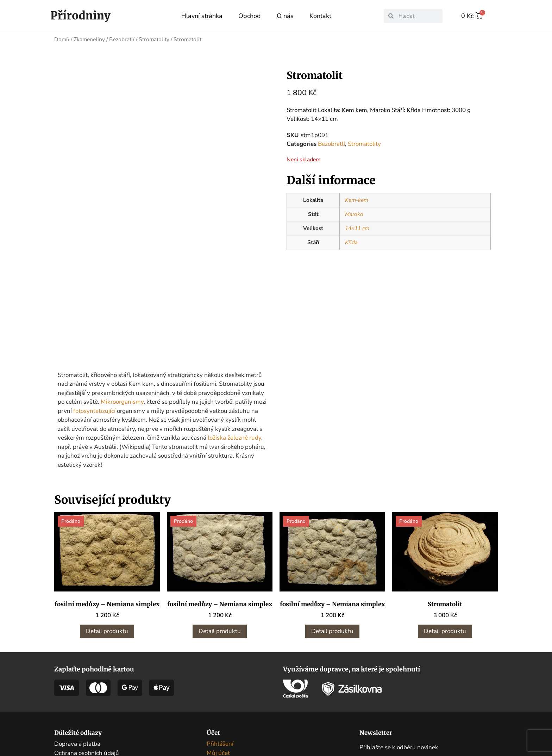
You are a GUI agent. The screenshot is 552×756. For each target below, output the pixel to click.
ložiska (217, 382)
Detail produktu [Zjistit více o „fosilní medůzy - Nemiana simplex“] (107, 575)
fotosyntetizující (94, 355)
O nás (285, 16)
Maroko (354, 214)
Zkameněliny (89, 39)
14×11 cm (357, 228)
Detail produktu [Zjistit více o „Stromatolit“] (445, 575)
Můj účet (218, 697)
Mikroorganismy (122, 346)
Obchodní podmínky (81, 706)
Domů (62, 39)
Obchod (250, 16)
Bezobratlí (122, 39)
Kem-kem (357, 200)
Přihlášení (220, 688)
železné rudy (244, 382)
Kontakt (320, 16)
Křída (351, 242)
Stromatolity (154, 39)
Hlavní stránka (202, 16)
